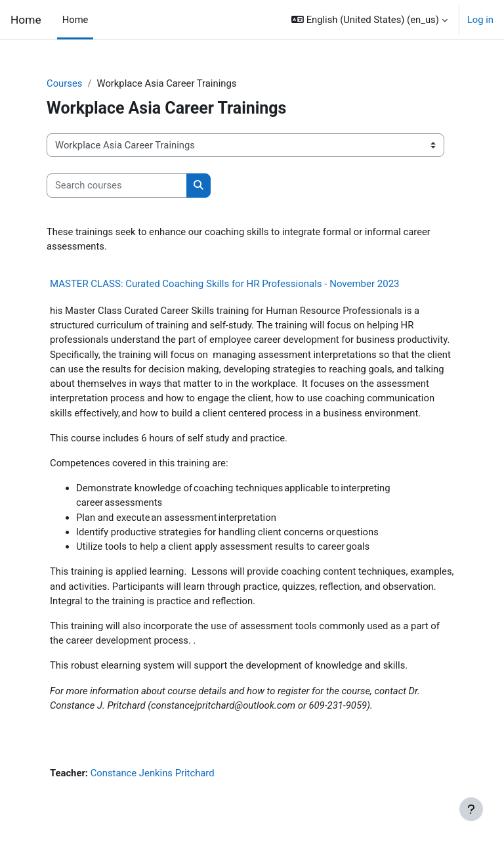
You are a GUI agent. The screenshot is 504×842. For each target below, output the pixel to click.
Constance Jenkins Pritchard (153, 773)
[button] (369, 20)
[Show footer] (471, 809)
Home (26, 20)
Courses (64, 83)
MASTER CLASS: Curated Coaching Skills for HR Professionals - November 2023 (225, 284)
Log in (480, 20)
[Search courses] (117, 185)
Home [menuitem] (75, 20)
